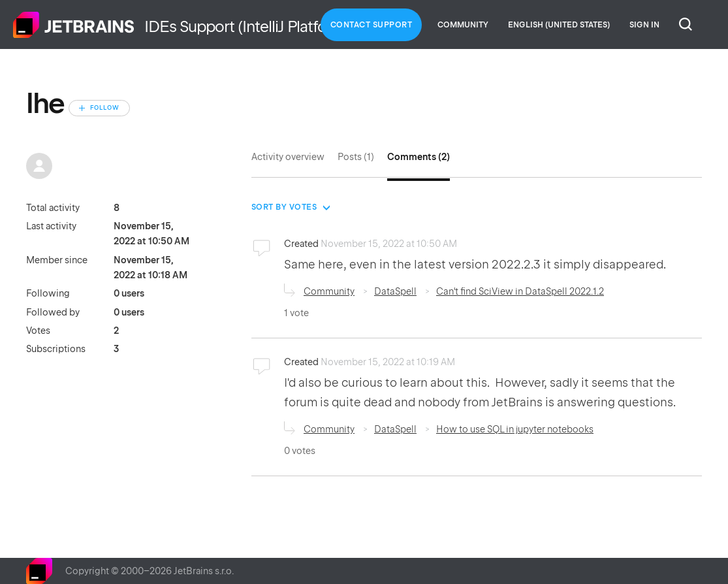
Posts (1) (356, 157)
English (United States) (559, 25)
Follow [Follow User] (105, 108)
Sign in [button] (644, 25)
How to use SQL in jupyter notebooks (515, 429)
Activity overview (288, 157)
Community (463, 25)
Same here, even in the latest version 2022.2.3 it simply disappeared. (476, 264)
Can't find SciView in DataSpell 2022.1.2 (520, 291)
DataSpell (395, 291)
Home (74, 25)
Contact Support (372, 25)
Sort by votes (284, 207)
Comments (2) (419, 157)
